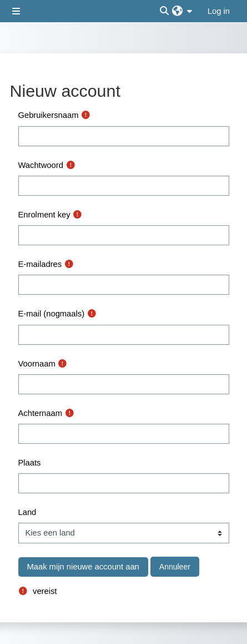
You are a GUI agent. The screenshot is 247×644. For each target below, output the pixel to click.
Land (27, 512)
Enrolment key (44, 215)
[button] (182, 11)
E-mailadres (40, 264)
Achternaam (40, 413)
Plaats (30, 463)
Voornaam (37, 364)
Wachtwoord (41, 165)
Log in (219, 11)
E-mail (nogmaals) (52, 314)
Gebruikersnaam (49, 115)
